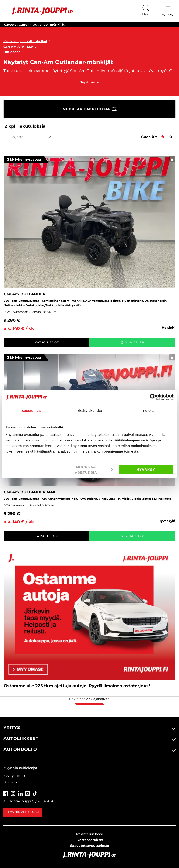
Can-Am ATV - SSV (21, 47)
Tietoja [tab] (148, 411)
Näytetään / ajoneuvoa (89, 699)
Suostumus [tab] (31, 411)
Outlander (12, 52)
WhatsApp (133, 342)
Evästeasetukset (89, 840)
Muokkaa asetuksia (94, 469)
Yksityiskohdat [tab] (89, 411)
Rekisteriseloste (90, 834)
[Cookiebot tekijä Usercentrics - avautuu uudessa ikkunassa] (153, 397)
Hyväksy (146, 469)
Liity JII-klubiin (23, 812)
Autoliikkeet (21, 738)
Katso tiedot (47, 342)
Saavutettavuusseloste (90, 846)
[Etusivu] (39, 11)
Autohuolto (20, 749)
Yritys (12, 728)
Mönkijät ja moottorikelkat (28, 41)
